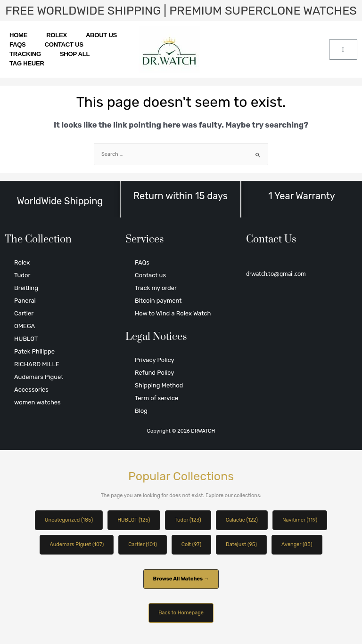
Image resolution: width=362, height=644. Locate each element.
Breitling (26, 288)
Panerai (25, 301)
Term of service (156, 398)
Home (18, 35)
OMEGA (25, 326)
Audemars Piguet (39, 377)
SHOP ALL (75, 54)
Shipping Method (159, 385)
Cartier (24, 313)
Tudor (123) (188, 520)
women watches (37, 402)
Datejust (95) (241, 544)
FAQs (18, 44)
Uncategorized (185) (69, 520)
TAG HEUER (27, 63)
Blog (141, 411)
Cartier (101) (142, 544)
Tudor (22, 275)
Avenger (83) (297, 544)
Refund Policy (154, 373)
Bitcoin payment (158, 301)
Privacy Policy (155, 360)
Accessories (31, 390)
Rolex (57, 35)
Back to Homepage (181, 613)
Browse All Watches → (181, 579)
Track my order (156, 288)
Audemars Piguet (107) (77, 544)
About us (101, 35)
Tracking (25, 54)
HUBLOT (26, 339)
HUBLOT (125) (134, 520)
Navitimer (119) (300, 520)
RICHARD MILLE (37, 364)
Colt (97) (191, 544)
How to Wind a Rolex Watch (173, 313)
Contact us (64, 44)
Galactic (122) (242, 520)
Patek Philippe (34, 351)
